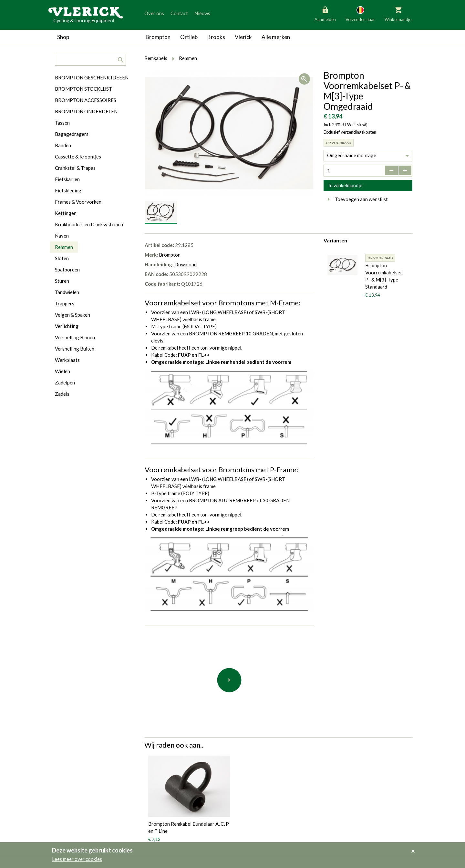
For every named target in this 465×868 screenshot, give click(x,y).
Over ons (154, 13)
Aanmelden (325, 14)
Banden (63, 145)
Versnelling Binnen (75, 337)
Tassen (62, 123)
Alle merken (276, 37)
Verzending (218, 825)
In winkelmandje (345, 185)
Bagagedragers (72, 134)
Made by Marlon (223, 836)
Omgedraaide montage (352, 155)
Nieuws (202, 13)
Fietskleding (68, 190)
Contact (179, 13)
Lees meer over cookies (77, 859)
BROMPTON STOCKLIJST (83, 89)
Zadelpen (65, 383)
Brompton (158, 37)
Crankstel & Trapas (75, 168)
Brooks (216, 37)
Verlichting (67, 326)
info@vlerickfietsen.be (352, 822)
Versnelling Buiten (75, 349)
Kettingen (66, 213)
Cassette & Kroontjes (78, 157)
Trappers (65, 303)
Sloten (62, 258)
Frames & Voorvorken (78, 202)
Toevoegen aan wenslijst (356, 199)
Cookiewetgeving (225, 814)
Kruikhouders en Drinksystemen (89, 224)
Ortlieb (189, 37)
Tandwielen (67, 292)
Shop (63, 37)
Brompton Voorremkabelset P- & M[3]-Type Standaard (384, 276)
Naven (62, 236)
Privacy (214, 791)
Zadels (62, 394)
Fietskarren (67, 179)
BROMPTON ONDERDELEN (86, 111)
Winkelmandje (398, 14)
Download (186, 264)
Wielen (62, 371)
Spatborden (67, 270)
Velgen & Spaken (72, 315)
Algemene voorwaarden (231, 802)
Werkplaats (67, 360)
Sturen (62, 281)
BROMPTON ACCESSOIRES (86, 100)
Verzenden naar (360, 14)
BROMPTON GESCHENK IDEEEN (92, 77)
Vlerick (243, 37)
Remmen (64, 247)
